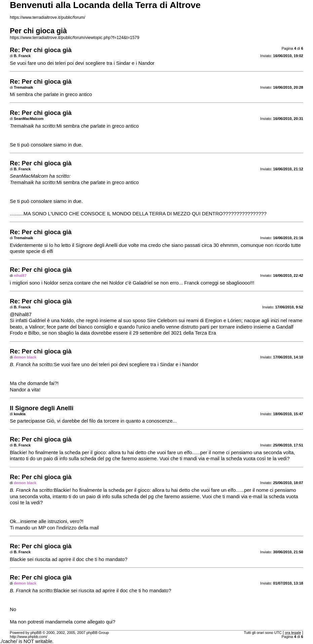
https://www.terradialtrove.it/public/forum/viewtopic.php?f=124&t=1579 (74, 38)
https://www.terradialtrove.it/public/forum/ (47, 17)
